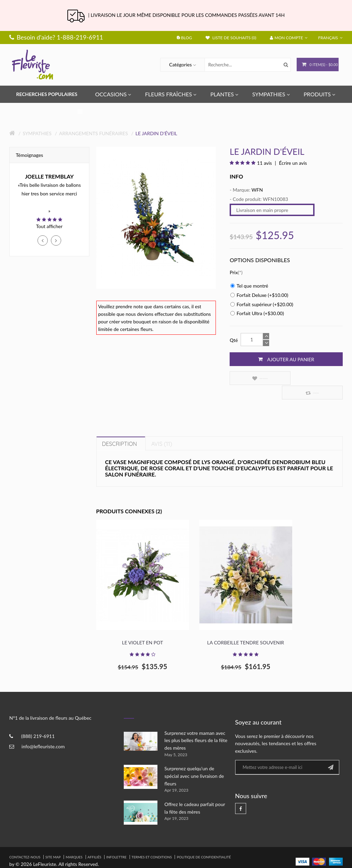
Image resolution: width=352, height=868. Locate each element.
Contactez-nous (25, 843)
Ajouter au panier (286, 359)
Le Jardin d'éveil (156, 133)
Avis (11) (162, 429)
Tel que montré (249, 286)
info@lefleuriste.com (43, 732)
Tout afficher (49, 226)
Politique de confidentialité (204, 843)
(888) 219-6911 (38, 722)
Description (120, 429)
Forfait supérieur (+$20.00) (262, 304)
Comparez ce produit (315, 378)
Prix (234, 272)
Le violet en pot (142, 628)
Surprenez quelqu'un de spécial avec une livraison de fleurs (194, 762)
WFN (257, 190)
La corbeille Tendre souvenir (246, 628)
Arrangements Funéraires (93, 133)
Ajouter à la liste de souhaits (256, 378)
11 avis (265, 163)
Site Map (53, 843)
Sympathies (37, 133)
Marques (74, 843)
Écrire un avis (292, 163)
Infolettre (116, 843)
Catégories (176, 65)
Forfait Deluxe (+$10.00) (259, 295)
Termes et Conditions (152, 843)
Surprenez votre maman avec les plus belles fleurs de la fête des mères (196, 726)
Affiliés (95, 843)
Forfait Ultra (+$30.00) (257, 313)
